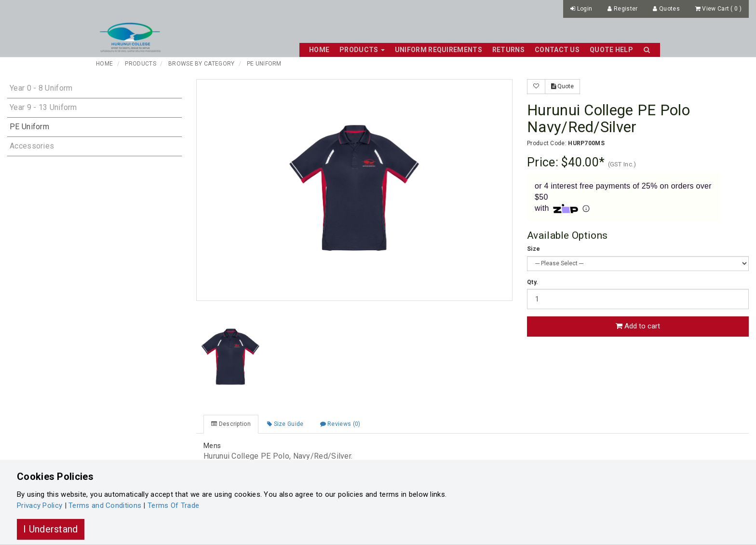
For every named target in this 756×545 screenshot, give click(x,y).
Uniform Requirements (439, 50)
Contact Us (557, 50)
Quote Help (611, 50)
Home (319, 50)
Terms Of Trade (173, 505)
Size (533, 249)
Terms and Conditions (105, 505)
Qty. (533, 282)
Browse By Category (201, 64)
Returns (508, 50)
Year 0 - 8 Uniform (41, 88)
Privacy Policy (40, 505)
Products (140, 64)
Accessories (32, 146)
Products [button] (362, 50)
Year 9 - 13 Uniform (43, 107)
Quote (562, 86)
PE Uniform (264, 64)
